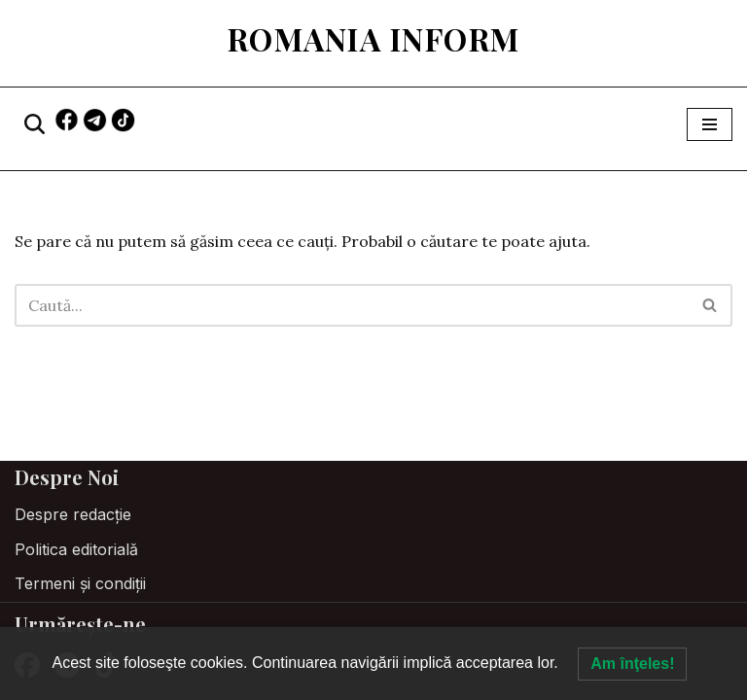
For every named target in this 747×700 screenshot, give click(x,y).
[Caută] (35, 124)
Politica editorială (76, 549)
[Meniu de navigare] (710, 124)
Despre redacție (73, 514)
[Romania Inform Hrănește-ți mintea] (374, 38)
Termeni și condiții (80, 583)
